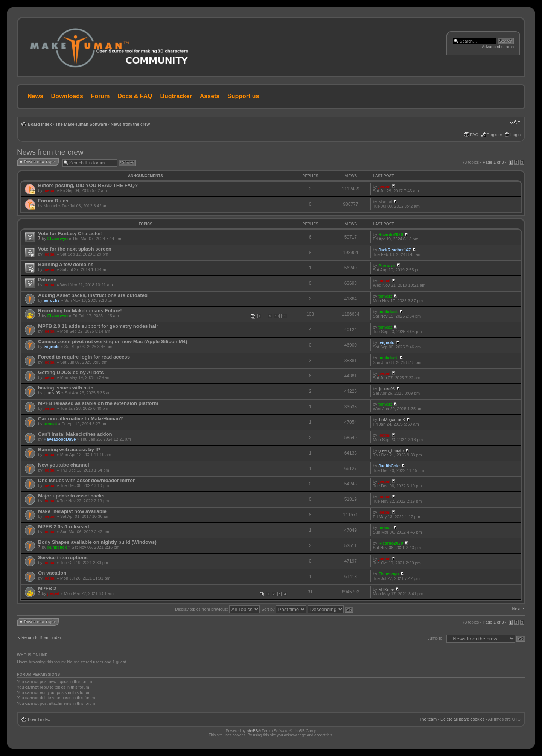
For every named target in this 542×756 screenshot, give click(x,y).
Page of (493, 162)
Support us (243, 96)
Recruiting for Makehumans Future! (80, 311)
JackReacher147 (394, 250)
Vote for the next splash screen (75, 249)
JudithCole (389, 466)
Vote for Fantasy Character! (70, 233)
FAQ (474, 135)
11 (284, 316)
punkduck (388, 312)
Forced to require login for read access (84, 357)
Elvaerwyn (58, 239)
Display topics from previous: (217, 609)
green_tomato (391, 450)
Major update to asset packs (71, 496)
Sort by (284, 609)
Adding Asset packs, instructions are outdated (93, 295)
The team (428, 719)
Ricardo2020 (391, 234)
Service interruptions (63, 557)
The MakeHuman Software (81, 124)
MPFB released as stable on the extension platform (98, 403)
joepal (50, 190)
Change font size (515, 123)
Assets (210, 96)
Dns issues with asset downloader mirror (86, 480)
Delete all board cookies (462, 719)
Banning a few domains (66, 264)
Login (515, 135)
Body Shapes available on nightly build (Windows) (97, 542)
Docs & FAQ (135, 96)
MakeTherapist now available (72, 511)
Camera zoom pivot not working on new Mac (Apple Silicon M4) (113, 341)
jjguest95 (52, 393)
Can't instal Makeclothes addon (75, 434)
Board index (40, 124)
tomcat (385, 296)
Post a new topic (40, 162)
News (35, 96)
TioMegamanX (392, 420)
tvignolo (52, 347)
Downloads (67, 96)
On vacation (52, 573)
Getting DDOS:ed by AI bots (71, 372)
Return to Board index (42, 637)
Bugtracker (176, 96)
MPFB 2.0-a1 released (64, 527)
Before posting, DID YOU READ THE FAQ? (88, 185)
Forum (100, 96)
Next (516, 609)
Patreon (47, 280)
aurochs (52, 300)
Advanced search (498, 47)
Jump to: (435, 638)
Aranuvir (387, 265)
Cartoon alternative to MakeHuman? (81, 419)
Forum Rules (53, 201)
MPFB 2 (47, 588)
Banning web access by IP (69, 449)
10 (277, 316)
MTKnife (386, 589)
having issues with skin (66, 388)
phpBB (252, 731)
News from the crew (130, 124)
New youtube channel (64, 465)
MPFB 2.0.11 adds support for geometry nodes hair (98, 326)
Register (494, 135)
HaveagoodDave (60, 439)
